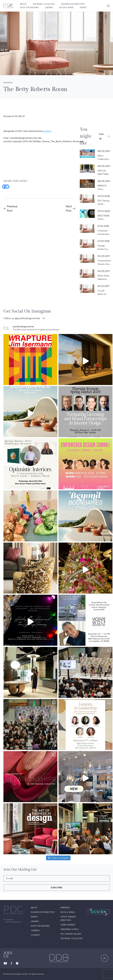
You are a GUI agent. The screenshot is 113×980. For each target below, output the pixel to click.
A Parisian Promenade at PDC (104, 233)
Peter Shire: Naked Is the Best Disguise (104, 278)
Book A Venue (66, 7)
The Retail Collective (44, 4)
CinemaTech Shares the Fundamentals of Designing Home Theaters (105, 263)
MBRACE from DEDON (102, 188)
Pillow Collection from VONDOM (103, 158)
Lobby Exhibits (68, 925)
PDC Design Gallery (71, 934)
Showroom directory (73, 4)
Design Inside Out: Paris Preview (103, 248)
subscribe (57, 887)
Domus (47, 131)
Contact (35, 935)
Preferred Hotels (70, 929)
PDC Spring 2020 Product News (104, 203)
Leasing (49, 7)
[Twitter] (6, 186)
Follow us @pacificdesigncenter (22, 318)
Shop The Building (29, 7)
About (23, 4)
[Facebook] (3, 186)
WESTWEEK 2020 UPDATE (104, 218)
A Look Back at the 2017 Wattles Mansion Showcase (103, 293)
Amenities (65, 908)
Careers (35, 930)
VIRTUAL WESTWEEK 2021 (104, 173)
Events (83, 7)
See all (101, 136)
